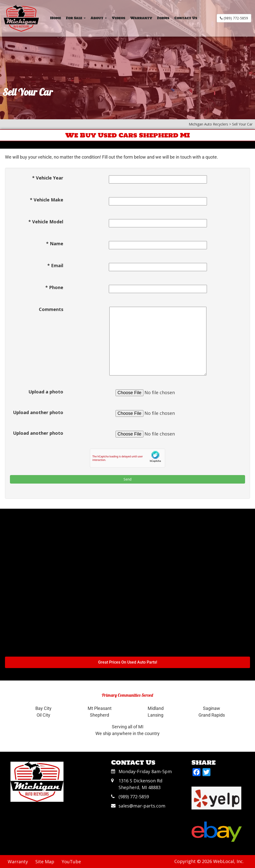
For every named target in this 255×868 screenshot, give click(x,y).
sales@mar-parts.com (142, 806)
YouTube (71, 862)
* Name (55, 244)
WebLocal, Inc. (228, 861)
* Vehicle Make (47, 200)
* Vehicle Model (46, 222)
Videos (119, 18)
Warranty (141, 18)
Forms (163, 18)
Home (56, 18)
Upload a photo (46, 392)
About (99, 18)
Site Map (45, 862)
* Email (55, 265)
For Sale (76, 18)
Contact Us (186, 18)
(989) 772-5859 (234, 18)
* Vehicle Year (48, 178)
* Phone (54, 287)
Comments (51, 309)
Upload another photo (38, 412)
